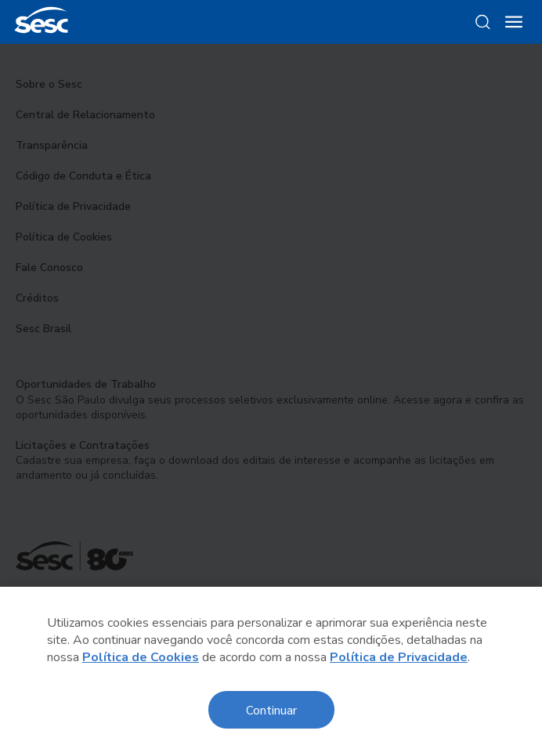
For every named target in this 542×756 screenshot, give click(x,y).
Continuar (271, 709)
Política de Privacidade (399, 657)
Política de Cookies (141, 657)
